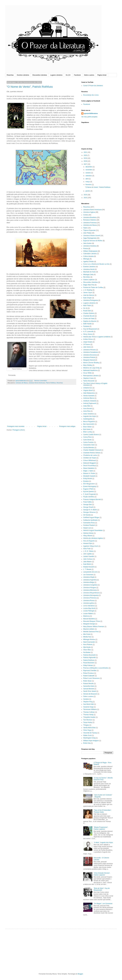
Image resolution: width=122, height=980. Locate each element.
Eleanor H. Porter (89, 473)
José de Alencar (89, 295)
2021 (86, 152)
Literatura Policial (89, 357)
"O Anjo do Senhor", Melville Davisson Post (103, 779)
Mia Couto (87, 634)
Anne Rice (87, 411)
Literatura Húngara (90, 588)
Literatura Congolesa (90, 585)
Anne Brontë (87, 409)
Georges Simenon (89, 512)
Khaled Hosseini (89, 567)
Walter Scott (87, 735)
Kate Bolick (87, 564)
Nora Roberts (88, 645)
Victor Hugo (87, 730)
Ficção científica (89, 497)
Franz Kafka (87, 502)
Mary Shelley (88, 365)
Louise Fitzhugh (89, 611)
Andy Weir (87, 406)
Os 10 (85, 308)
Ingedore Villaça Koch (91, 546)
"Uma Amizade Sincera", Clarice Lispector (102, 874)
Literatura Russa (89, 601)
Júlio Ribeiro (87, 562)
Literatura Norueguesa (91, 595)
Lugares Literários (56, 75)
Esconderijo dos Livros (91, 95)
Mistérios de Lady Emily (91, 368)
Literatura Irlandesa (90, 246)
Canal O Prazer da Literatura (93, 86)
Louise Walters (88, 614)
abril (87, 179)
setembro (89, 176)
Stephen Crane (88, 378)
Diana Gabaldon (89, 468)
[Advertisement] (41, 406)
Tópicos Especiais (89, 230)
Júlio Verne (87, 347)
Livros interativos (89, 606)
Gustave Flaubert (89, 525)
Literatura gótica (89, 603)
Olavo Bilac (87, 650)
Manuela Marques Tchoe (92, 621)
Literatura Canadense (91, 352)
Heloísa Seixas (88, 533)
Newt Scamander (89, 642)
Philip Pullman (88, 665)
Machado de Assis (89, 272)
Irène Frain (87, 549)
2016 (86, 195)
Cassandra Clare (89, 445)
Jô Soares (87, 344)
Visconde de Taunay (90, 733)
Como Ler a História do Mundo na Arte (96, 264)
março (88, 182)
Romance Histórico (90, 220)
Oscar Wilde (87, 373)
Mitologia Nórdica (89, 639)
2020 (86, 155)
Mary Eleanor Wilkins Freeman (94, 626)
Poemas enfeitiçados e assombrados (96, 668)
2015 (86, 198)
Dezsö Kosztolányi (90, 466)
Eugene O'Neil (88, 489)
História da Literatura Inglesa (93, 538)
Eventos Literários (23, 75)
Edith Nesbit (87, 324)
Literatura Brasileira (90, 217)
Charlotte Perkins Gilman (92, 453)
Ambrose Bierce (89, 398)
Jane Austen (87, 243)
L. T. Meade (87, 569)
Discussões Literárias (40, 75)
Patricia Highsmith (89, 658)
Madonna (86, 616)
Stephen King (88, 702)
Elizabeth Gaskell (89, 476)
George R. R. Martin (90, 510)
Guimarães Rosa (89, 523)
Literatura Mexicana (90, 590)
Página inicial (102, 75)
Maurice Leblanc (89, 629)
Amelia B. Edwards (90, 401)
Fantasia (86, 326)
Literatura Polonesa (90, 598)
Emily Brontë (88, 479)
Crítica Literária (88, 256)
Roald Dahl (87, 311)
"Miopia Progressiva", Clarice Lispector (101, 828)
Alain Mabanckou (89, 393)
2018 (86, 161)
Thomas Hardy (88, 715)
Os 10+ (68, 75)
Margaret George (89, 624)
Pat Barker (87, 652)
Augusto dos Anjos (90, 416)
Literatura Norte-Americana (37, 383)
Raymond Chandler (90, 671)
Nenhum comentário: (41, 381)
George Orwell (88, 507)
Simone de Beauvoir (90, 694)
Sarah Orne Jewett (90, 691)
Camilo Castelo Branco (91, 435)
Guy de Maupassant (90, 329)
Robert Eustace (89, 673)
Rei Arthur (87, 277)
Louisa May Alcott (89, 608)
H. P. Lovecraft (88, 332)
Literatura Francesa (90, 223)
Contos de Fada (89, 319)
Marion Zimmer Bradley (91, 363)
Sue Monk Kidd (88, 704)
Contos (86, 215)
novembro (89, 170)
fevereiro (89, 185)
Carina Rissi (87, 437)
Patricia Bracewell (89, 655)
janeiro (88, 191)
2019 (86, 158)
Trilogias (86, 725)
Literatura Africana (89, 350)
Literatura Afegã (89, 577)
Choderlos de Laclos (90, 455)
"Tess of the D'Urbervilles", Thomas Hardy (103, 811)
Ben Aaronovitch (89, 424)
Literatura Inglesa (89, 212)
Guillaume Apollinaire (90, 520)
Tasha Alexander (89, 381)
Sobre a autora (89, 75)
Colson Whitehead (89, 460)
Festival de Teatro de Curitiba (93, 287)
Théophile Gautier (89, 717)
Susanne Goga (88, 707)
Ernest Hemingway (90, 486)
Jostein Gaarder (89, 556)
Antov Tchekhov (89, 414)
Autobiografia (88, 419)
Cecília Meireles (89, 448)
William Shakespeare (90, 251)
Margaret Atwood (89, 360)
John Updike (87, 554)
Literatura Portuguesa (91, 300)
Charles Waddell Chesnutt (92, 450)
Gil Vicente (87, 515)
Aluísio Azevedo (89, 396)
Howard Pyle (88, 543)
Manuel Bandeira (89, 619)
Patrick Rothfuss (51, 383)
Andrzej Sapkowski (90, 403)
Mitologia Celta (88, 275)
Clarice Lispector (89, 280)
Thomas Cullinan (89, 712)
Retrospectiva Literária (91, 376)
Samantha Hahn (89, 686)
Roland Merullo (88, 683)
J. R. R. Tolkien (88, 551)
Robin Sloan (87, 681)
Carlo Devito (87, 440)
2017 (86, 164)
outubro (88, 173)
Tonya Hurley (88, 722)
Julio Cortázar (88, 559)
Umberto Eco (88, 388)
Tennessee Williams (90, 709)
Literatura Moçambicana (91, 593)
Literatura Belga (89, 582)
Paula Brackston (89, 663)
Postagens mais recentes (16, 426)
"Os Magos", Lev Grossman (103, 904)
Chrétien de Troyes (90, 458)
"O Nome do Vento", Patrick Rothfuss (30, 87)
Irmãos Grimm (88, 339)
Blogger (80, 974)
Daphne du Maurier (90, 321)
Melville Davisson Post (91, 632)
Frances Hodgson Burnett (92, 499)
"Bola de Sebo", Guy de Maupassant (102, 889)
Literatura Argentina (90, 580)
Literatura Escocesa (90, 355)
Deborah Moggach (90, 463)
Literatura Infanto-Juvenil (92, 236)
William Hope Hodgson (91, 741)
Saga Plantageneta (90, 238)
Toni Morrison (88, 720)
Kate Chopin (87, 298)
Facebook (77, 75)
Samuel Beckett (89, 689)
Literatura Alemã (89, 269)
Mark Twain (87, 306)
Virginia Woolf (88, 390)
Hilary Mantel (88, 536)
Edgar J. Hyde (88, 471)
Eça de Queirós (89, 492)
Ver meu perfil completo (89, 117)
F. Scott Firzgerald (89, 494)
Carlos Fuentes (88, 442)
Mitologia (86, 259)
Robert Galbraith (89, 676)
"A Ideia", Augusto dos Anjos (103, 842)
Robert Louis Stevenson (91, 678)
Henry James (88, 334)
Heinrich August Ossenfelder (93, 530)
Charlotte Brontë (89, 316)
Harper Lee (87, 528)
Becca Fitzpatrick (89, 422)
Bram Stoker (87, 427)
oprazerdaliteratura (91, 113)
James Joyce (88, 293)
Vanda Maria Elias (89, 728)
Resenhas (10, 75)
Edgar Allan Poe (89, 285)
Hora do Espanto (89, 541)
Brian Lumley (88, 432)
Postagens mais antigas (67, 426)
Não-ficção (87, 647)
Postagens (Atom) (19, 430)
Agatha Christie (88, 262)
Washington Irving (89, 738)
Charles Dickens (89, 313)
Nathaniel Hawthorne (90, 370)
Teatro (85, 228)
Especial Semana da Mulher (93, 241)
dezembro (89, 167)
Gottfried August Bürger (91, 517)
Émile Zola (87, 743)
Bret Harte (87, 429)
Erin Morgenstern (89, 484)
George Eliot (87, 505)
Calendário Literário (90, 254)
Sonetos (86, 699)
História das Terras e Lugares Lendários (97, 337)
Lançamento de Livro (90, 572)
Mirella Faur (87, 637)
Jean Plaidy (87, 233)
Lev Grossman (88, 575)
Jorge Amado (88, 342)
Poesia (86, 249)
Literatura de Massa (22, 383)
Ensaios (86, 481)
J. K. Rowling (88, 290)
